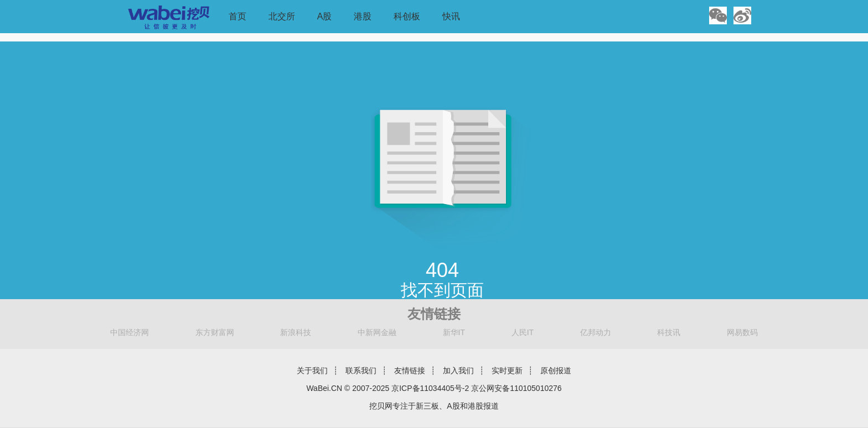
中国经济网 (130, 332)
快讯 (451, 16)
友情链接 (410, 370)
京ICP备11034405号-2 (430, 388)
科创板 (407, 16)
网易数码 (742, 332)
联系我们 (361, 370)
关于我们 (312, 370)
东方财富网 (215, 332)
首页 (237, 16)
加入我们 (458, 370)
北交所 (282, 16)
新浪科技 (296, 332)
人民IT (523, 332)
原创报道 (556, 370)
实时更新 (507, 370)
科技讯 (669, 332)
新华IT (454, 332)
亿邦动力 (596, 332)
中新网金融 (377, 332)
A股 (325, 16)
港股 (363, 16)
